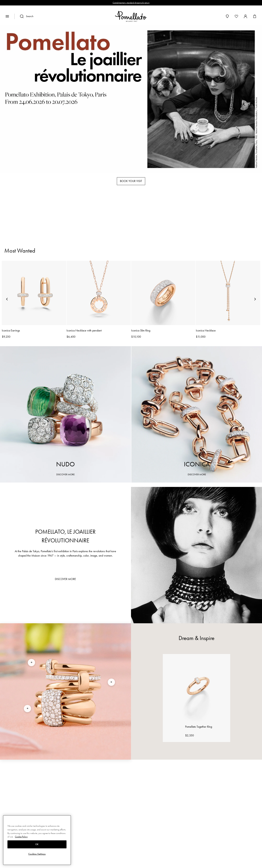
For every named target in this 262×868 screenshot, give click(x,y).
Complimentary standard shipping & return (131, 3)
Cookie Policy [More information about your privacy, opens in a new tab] (21, 837)
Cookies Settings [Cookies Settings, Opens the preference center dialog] (37, 854)
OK (37, 844)
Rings (91, 216)
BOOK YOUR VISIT (131, 181)
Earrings (138, 216)
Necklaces (165, 216)
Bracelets (113, 216)
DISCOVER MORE (65, 474)
